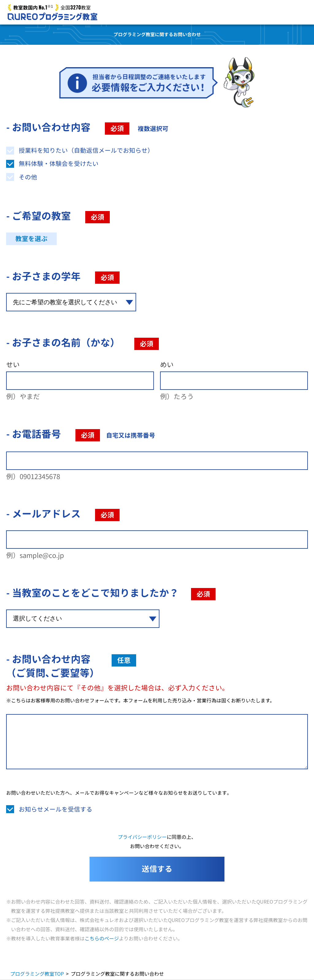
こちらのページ (102, 938)
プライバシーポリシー (142, 837)
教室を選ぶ (31, 239)
